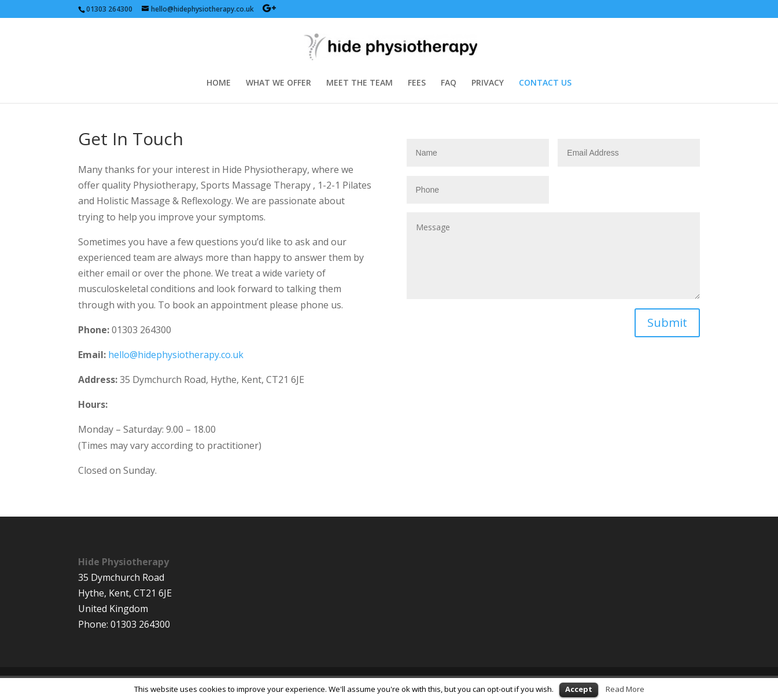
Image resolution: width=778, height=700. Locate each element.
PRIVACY (488, 83)
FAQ (449, 83)
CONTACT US (545, 83)
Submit (667, 323)
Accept (579, 689)
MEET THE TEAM (359, 83)
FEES (417, 83)
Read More (625, 689)
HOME (219, 83)
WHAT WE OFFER (279, 83)
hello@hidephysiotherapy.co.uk (176, 355)
